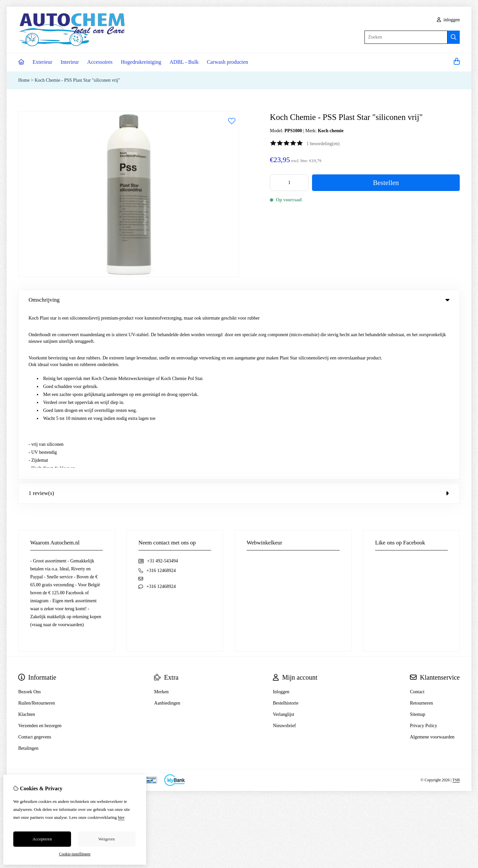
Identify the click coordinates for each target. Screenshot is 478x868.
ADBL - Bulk (184, 62)
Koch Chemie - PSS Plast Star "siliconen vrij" (77, 80)
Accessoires (100, 62)
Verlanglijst (284, 545)
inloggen (448, 20)
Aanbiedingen (167, 534)
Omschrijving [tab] (239, 300)
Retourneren (421, 534)
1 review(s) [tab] (239, 324)
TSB (456, 611)
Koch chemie (330, 131)
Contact (417, 522)
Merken (161, 522)
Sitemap (418, 545)
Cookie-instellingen (75, 854)
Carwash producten (227, 62)
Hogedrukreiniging (141, 62)
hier (121, 817)
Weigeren (106, 839)
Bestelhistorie (286, 534)
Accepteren (42, 839)
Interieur (70, 62)
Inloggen (281, 522)
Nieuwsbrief (284, 556)
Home (24, 80)
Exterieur (42, 62)
